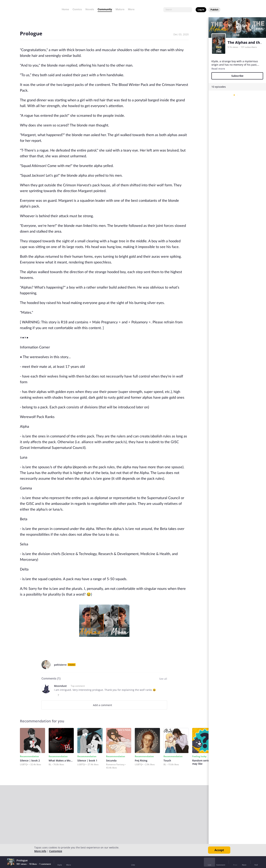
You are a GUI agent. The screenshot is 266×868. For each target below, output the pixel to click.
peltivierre (60, 665)
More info (40, 851)
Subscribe (237, 76)
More (132, 9)
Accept (219, 850)
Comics (77, 9)
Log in (201, 10)
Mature (120, 9)
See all (163, 679)
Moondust (60, 686)
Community (105, 9)
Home (65, 9)
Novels (90, 9)
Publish (214, 10)
